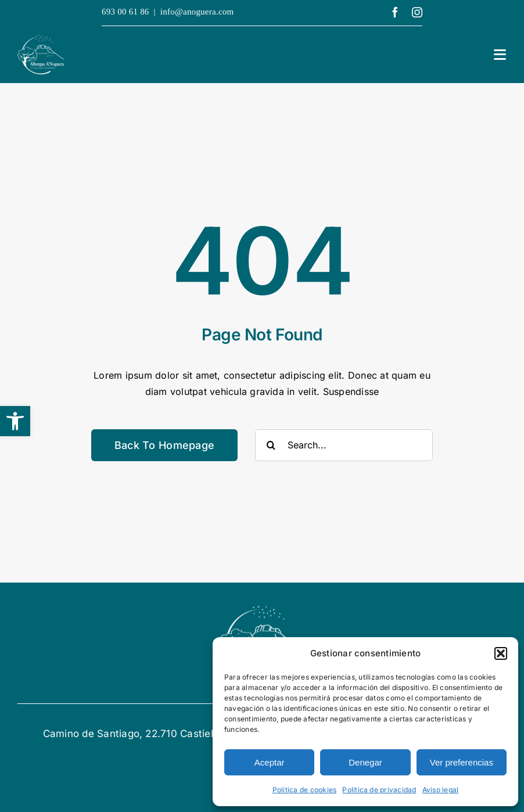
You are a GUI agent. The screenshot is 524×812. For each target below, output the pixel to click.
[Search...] (344, 445)
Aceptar (270, 762)
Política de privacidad (379, 790)
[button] (15, 421)
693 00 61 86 (125, 12)
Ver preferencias (462, 762)
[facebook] (395, 12)
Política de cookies (305, 790)
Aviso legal (441, 790)
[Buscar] (271, 445)
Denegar (365, 762)
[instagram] (417, 12)
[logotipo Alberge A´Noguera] (41, 39)
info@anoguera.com (197, 12)
